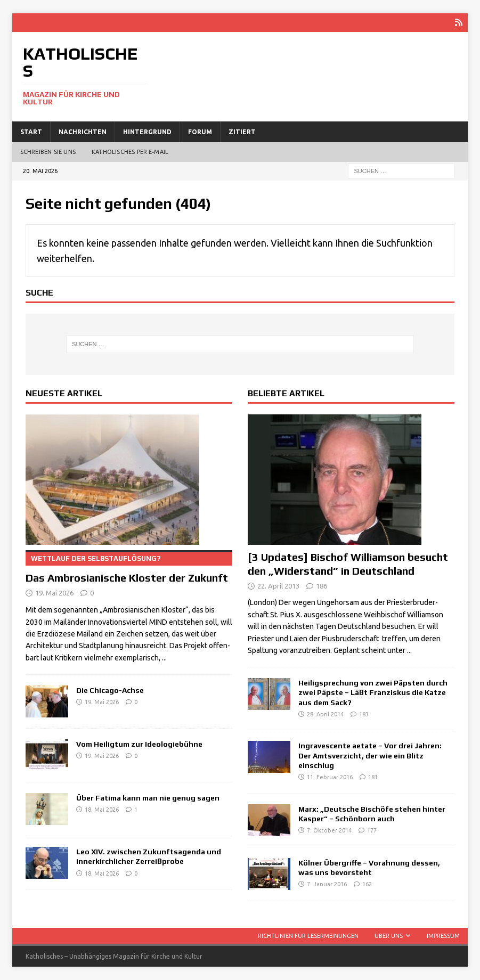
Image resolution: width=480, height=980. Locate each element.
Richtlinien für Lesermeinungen (308, 935)
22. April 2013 (278, 585)
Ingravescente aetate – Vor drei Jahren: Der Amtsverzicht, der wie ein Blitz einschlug (370, 755)
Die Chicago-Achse (110, 690)
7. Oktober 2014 (329, 830)
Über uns (389, 935)
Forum (200, 131)
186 (322, 585)
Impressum (443, 935)
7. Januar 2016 (327, 884)
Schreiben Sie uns (48, 152)
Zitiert (242, 131)
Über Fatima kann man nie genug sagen (148, 798)
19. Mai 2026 (54, 593)
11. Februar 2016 (330, 777)
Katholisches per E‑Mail (130, 152)
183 (364, 714)
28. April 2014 (325, 714)
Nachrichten (83, 131)
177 (372, 830)
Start (31, 131)
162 (367, 884)
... (164, 658)
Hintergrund (147, 131)
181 (373, 777)
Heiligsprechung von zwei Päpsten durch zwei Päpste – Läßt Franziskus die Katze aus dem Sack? (373, 692)
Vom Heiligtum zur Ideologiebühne (139, 744)
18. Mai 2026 (102, 810)
